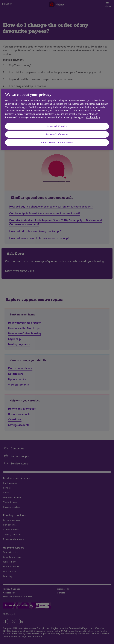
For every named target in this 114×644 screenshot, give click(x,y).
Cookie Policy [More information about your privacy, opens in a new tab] (93, 117)
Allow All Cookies (57, 126)
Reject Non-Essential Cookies (57, 142)
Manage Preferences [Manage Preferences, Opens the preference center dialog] (57, 134)
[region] (57, 119)
